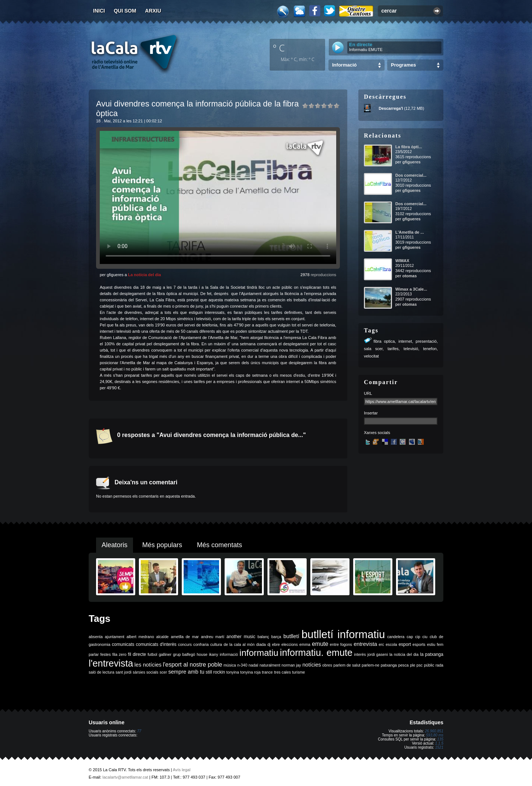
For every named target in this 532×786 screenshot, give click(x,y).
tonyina (233, 672)
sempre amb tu (186, 672)
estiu (431, 644)
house (202, 654)
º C (279, 48)
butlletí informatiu (343, 634)
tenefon (430, 349)
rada (439, 665)
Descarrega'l (391, 108)
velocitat (371, 356)
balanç (263, 637)
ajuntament (115, 637)
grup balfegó (184, 654)
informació (229, 654)
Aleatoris (115, 545)
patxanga (389, 665)
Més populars (162, 545)
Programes (403, 65)
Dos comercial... (411, 175)
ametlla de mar (185, 637)
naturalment (270, 665)
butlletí (291, 636)
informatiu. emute (316, 653)
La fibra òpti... (409, 147)
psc (420, 665)
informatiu (259, 653)
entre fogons (341, 644)
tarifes (393, 349)
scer (163, 672)
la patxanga (432, 654)
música (230, 665)
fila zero (119, 654)
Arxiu (153, 11)
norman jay (291, 665)
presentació (426, 341)
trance (267, 672)
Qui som (125, 11)
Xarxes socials (377, 433)
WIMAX (402, 261)
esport (405, 644)
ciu (425, 637)
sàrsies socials (145, 672)
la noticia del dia (404, 654)
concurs (185, 644)
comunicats (123, 644)
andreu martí (213, 637)
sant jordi (124, 672)
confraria (201, 644)
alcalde (163, 637)
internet (405, 341)
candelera (396, 637)
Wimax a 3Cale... (411, 289)
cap (410, 637)
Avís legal (182, 770)
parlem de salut (347, 665)
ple (413, 665)
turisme (299, 672)
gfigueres (412, 162)
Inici (99, 11)
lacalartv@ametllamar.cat (125, 777)
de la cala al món (239, 644)
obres (327, 665)
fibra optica (384, 341)
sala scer (373, 349)
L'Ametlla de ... (410, 232)
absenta (96, 637)
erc (381, 644)
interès (360, 654)
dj (269, 644)
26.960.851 (434, 731)
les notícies (148, 665)
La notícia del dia (144, 275)
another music (241, 637)
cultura (216, 644)
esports (419, 644)
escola (391, 644)
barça (276, 637)
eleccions (290, 644)
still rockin (215, 672)
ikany (214, 654)
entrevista (365, 644)
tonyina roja (250, 672)
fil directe (137, 654)
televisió (411, 349)
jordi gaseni (377, 654)
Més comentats (219, 545)
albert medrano (140, 637)
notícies (312, 665)
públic (429, 665)
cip (418, 637)
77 (139, 731)
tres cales (283, 672)
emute (320, 644)
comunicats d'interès (156, 644)
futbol (152, 654)
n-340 (242, 665)
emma (305, 644)
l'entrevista (111, 663)
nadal (253, 665)
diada (261, 644)
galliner (165, 654)
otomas (410, 276)
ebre (276, 644)
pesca (403, 665)
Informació (344, 65)
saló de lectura (101, 672)
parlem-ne (371, 665)
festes (105, 654)
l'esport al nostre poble (193, 665)
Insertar (371, 413)
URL (368, 393)
